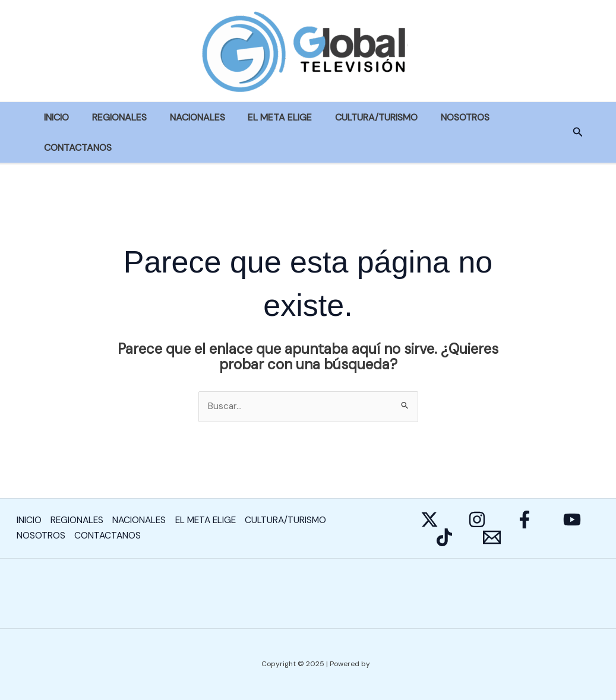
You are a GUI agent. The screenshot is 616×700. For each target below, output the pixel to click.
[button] (578, 133)
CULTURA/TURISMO (358, 117)
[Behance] (444, 538)
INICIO (55, 117)
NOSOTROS (443, 117)
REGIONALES (113, 117)
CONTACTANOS (76, 148)
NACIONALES (187, 117)
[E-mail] (492, 538)
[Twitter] (429, 520)
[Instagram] (477, 520)
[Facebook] (525, 520)
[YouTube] (572, 520)
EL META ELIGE (266, 117)
